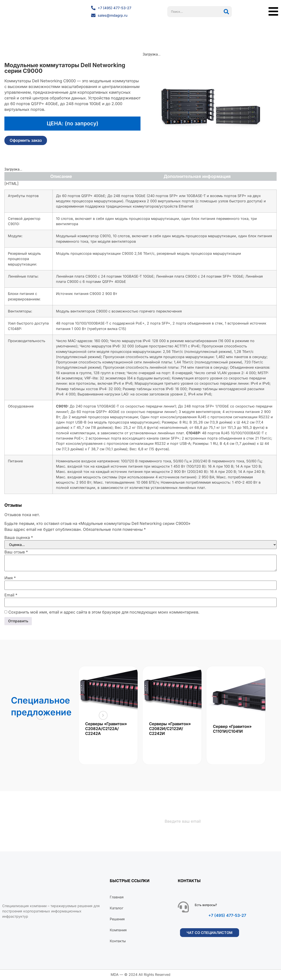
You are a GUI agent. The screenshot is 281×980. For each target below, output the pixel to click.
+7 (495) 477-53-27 (227, 916)
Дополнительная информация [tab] (197, 176)
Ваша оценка (19, 538)
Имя (10, 578)
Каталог (117, 909)
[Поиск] (226, 12)
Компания (118, 931)
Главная (117, 898)
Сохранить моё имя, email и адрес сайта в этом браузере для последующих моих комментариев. (104, 612)
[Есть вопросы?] (183, 908)
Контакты (118, 942)
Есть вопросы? (206, 906)
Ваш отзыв (16, 552)
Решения (117, 920)
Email (11, 595)
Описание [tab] (61, 176)
